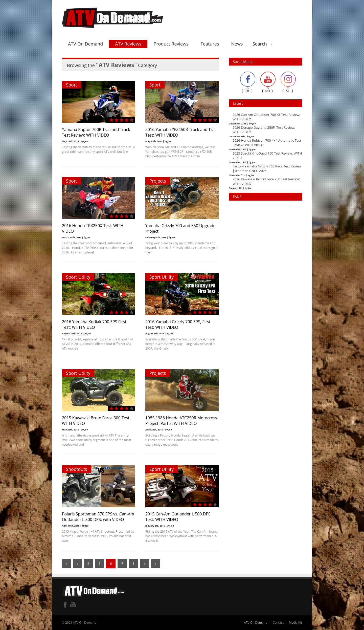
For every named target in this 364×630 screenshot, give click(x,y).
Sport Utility (78, 277)
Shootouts (77, 469)
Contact (278, 623)
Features (210, 44)
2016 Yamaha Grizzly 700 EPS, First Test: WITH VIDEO (178, 324)
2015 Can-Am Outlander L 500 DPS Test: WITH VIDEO (178, 517)
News (237, 44)
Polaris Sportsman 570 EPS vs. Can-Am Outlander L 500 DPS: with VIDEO (98, 517)
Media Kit (295, 623)
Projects (158, 181)
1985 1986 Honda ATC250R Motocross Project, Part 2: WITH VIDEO (181, 421)
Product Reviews (171, 44)
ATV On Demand (85, 44)
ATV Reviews (128, 44)
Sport (72, 85)
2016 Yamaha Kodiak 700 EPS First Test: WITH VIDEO (94, 324)
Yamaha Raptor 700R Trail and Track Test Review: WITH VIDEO (96, 132)
